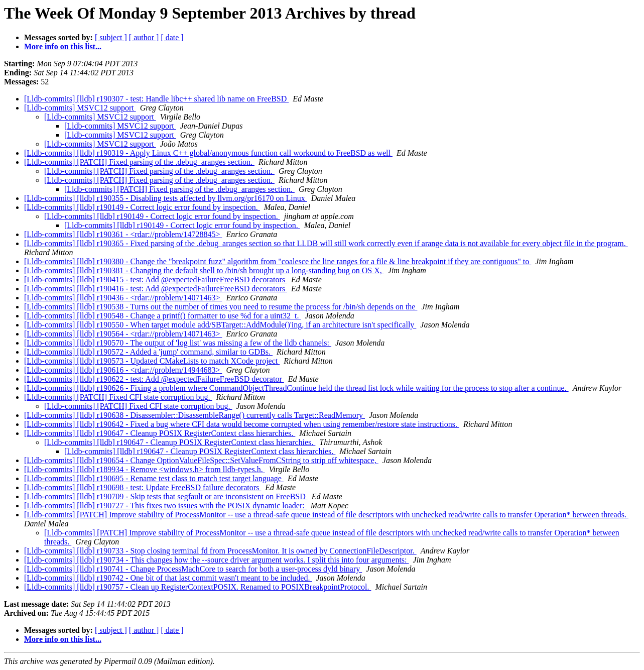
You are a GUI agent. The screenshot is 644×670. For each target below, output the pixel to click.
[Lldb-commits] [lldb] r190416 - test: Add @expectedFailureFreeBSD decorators (156, 289)
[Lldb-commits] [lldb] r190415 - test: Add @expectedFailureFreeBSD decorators (156, 280)
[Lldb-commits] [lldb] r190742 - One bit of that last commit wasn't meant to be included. (168, 578)
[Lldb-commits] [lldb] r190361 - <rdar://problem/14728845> (123, 234)
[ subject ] (111, 37)
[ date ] (172, 37)
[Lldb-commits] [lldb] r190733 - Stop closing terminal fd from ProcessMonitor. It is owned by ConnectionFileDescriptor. (220, 551)
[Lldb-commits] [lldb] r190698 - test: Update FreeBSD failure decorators (143, 487)
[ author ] (144, 37)
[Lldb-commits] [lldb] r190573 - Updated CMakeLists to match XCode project (152, 361)
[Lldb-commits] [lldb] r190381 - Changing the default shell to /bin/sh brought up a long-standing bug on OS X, (204, 270)
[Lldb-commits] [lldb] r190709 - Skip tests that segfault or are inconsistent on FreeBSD (166, 496)
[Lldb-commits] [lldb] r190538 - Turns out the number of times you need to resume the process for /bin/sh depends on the (221, 307)
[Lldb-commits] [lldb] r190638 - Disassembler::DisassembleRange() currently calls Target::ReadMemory (195, 415)
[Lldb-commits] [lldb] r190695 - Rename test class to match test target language (154, 478)
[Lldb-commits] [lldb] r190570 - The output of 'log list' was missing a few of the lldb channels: (178, 343)
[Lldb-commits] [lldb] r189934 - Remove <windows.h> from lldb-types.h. (145, 469)
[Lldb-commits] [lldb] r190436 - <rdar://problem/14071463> (123, 298)
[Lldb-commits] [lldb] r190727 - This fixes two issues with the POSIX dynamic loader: (165, 506)
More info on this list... (63, 46)
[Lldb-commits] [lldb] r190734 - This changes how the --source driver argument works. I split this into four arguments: (217, 560)
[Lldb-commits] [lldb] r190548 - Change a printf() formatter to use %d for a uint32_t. (162, 316)
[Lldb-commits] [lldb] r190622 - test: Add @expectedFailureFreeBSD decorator (154, 379)
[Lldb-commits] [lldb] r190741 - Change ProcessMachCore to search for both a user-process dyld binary (193, 569)
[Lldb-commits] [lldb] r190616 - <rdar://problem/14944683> (123, 370)
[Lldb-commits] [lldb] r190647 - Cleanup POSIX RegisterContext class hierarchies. (160, 433)
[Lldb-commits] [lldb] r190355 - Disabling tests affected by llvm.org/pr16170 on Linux (166, 198)
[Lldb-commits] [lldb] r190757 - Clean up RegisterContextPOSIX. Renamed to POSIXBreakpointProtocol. (198, 587)
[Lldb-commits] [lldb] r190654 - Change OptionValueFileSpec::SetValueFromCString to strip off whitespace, (201, 460)
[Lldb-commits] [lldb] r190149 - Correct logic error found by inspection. (142, 207)
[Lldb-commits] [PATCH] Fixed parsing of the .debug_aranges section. (139, 162)
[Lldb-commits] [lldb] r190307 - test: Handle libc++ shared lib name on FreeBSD (156, 99)
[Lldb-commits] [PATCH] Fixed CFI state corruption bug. (118, 397)
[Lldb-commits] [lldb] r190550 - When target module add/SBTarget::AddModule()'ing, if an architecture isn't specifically (220, 325)
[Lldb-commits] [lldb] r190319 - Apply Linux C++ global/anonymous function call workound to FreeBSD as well (208, 153)
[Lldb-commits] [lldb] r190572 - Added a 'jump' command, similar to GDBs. (148, 352)
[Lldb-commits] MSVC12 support (80, 108)
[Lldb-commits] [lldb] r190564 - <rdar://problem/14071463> (123, 334)
